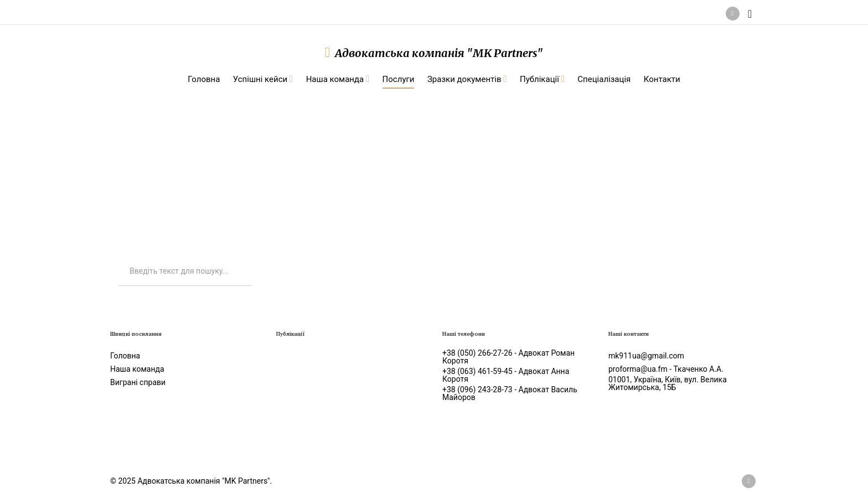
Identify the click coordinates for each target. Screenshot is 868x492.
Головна (125, 356)
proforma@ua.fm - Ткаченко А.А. (666, 369)
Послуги (187, 155)
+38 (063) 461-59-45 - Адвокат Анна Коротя (506, 375)
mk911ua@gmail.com (646, 356)
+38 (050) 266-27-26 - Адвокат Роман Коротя (508, 357)
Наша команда (137, 369)
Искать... (119, 257)
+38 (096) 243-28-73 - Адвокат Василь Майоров (510, 393)
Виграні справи (138, 382)
